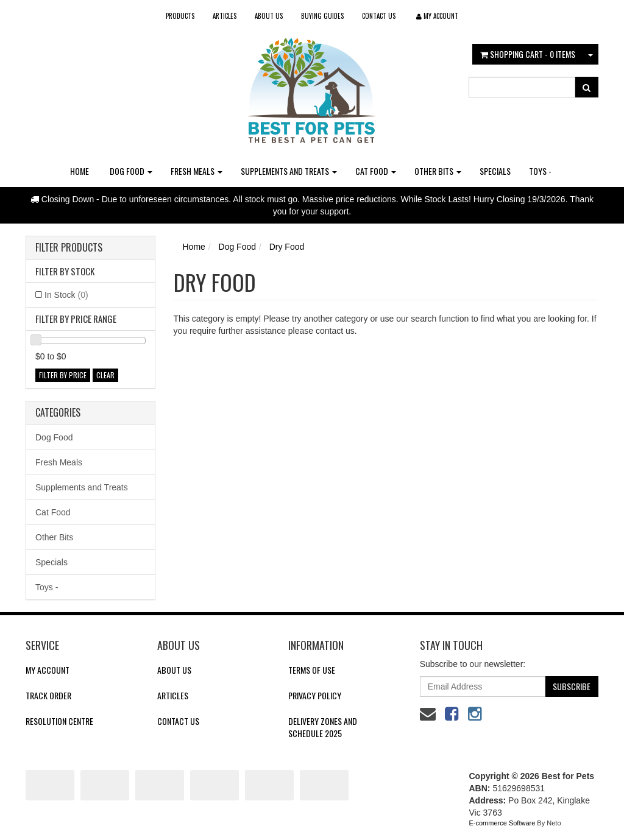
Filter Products (69, 248)
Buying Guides (322, 16)
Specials (495, 171)
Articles (225, 16)
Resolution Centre (59, 721)
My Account (48, 670)
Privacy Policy (315, 695)
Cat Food (376, 171)
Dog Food (131, 171)
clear (105, 375)
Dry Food (287, 247)
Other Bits (438, 171)
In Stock (66, 295)
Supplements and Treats (289, 171)
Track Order (48, 695)
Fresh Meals (197, 171)
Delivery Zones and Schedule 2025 (323, 727)
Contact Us (379, 16)
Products (180, 16)
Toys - (540, 171)
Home (80, 171)
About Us (269, 16)
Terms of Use (312, 670)
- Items (528, 54)
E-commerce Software (502, 823)
